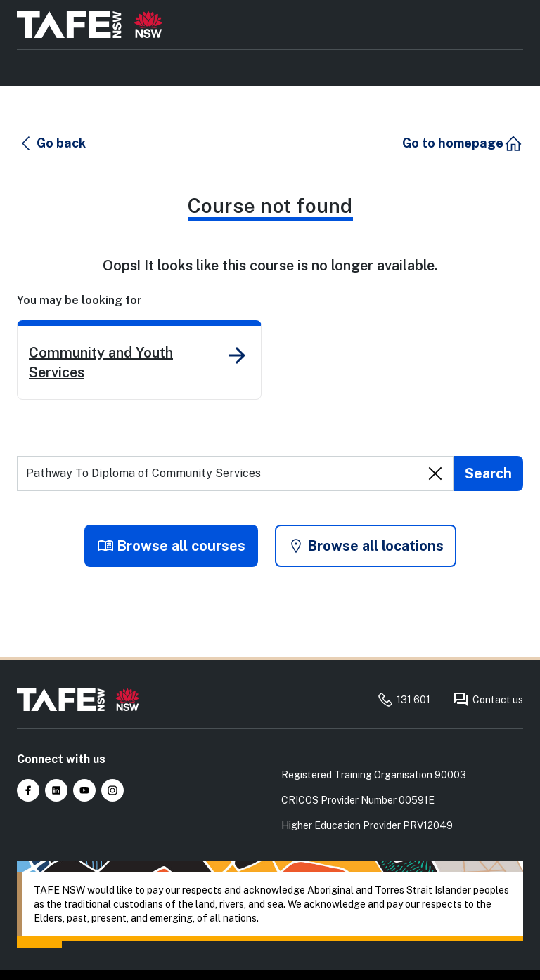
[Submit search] (488, 473)
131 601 (404, 700)
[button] (52, 143)
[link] (139, 360)
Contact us (488, 700)
